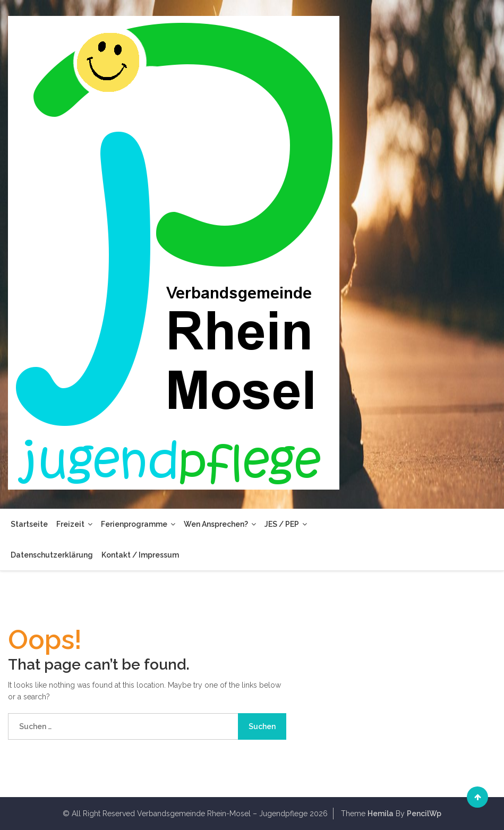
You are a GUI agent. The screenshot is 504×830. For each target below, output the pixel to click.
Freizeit (74, 524)
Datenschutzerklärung (52, 555)
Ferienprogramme (138, 524)
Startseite (29, 524)
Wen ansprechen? (220, 524)
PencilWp (424, 814)
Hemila (381, 814)
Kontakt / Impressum (140, 555)
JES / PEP (286, 524)
